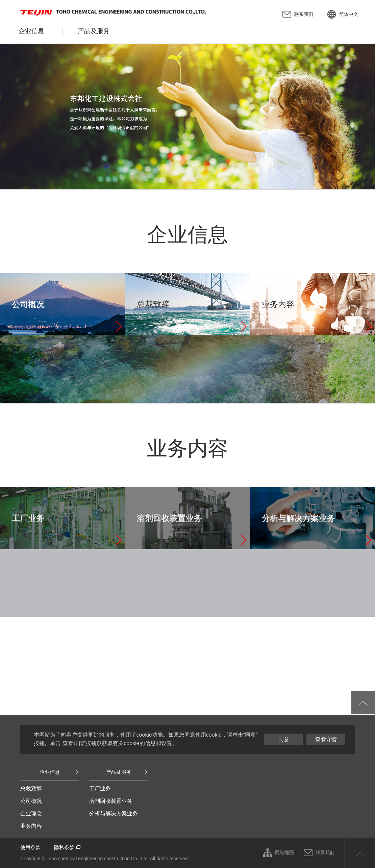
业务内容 (31, 826)
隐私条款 (64, 847)
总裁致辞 (31, 788)
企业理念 (31, 813)
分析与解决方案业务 (114, 813)
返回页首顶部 (360, 853)
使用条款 (30, 847)
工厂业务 (100, 788)
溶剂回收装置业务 (111, 801)
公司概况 (31, 801)
